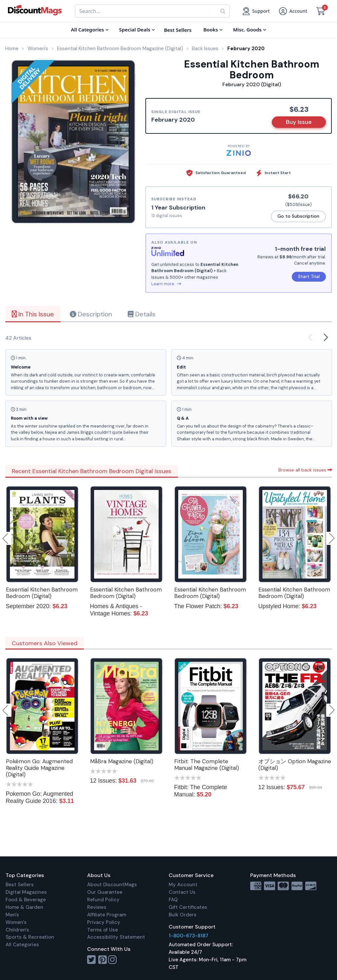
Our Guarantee (105, 892)
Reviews (97, 907)
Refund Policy (103, 900)
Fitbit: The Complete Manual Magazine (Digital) (207, 765)
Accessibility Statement (116, 937)
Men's (12, 915)
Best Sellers (20, 885)
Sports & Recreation (30, 937)
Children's (17, 930)
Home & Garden (24, 907)
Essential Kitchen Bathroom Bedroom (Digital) (42, 593)
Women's (16, 922)
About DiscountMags (112, 885)
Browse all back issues (305, 470)
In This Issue (33, 314)
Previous (6, 538)
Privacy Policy (104, 922)
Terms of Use (103, 930)
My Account (183, 885)
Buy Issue (299, 122)
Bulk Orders (183, 915)
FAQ (173, 900)
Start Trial (309, 276)
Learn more (166, 284)
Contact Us (182, 892)
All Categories (22, 945)
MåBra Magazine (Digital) (122, 761)
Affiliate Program (107, 915)
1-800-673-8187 (188, 936)
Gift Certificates (188, 907)
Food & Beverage (26, 900)
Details (142, 314)
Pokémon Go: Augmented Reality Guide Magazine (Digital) (39, 768)
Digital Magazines (26, 892)
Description (91, 314)
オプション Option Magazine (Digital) (295, 765)
